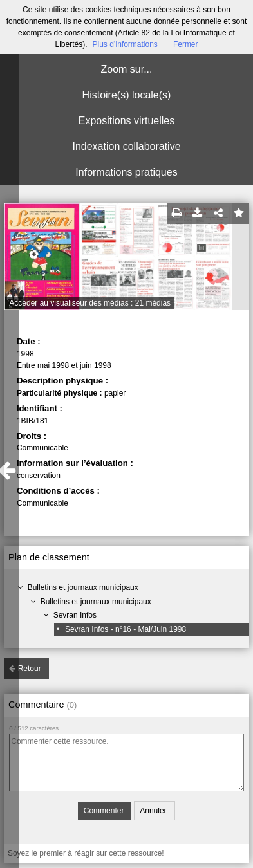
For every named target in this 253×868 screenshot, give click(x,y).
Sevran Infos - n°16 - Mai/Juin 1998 (126, 629)
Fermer (186, 44)
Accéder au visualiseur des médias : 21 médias (90, 303)
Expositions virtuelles (126, 121)
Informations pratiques (126, 172)
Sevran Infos (75, 615)
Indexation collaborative (126, 146)
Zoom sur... (126, 69)
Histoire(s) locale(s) (127, 95)
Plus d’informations (125, 44)
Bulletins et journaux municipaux (83, 587)
